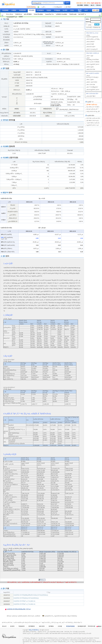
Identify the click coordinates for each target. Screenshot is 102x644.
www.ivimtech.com (18, 37)
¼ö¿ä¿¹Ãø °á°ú (49, 14)
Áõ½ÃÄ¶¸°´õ (82, 14)
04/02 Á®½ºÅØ (91, 69)
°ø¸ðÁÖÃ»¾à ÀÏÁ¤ (61, 14)
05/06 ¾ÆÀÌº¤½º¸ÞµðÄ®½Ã (92, 36)
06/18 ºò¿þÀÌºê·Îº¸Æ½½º (93, 90)
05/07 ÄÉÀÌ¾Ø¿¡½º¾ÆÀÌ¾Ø (92, 59)
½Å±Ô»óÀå (73, 14)
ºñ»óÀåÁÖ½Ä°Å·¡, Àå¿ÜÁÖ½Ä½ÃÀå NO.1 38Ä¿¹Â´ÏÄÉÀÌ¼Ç (61, 616)
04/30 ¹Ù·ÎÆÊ (90, 44)
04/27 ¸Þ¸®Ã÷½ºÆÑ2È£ (93, 62)
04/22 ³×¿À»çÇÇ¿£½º (92, 49)
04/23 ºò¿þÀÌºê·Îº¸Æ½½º (93, 64)
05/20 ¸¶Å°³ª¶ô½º (91, 96)
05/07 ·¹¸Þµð (90, 56)
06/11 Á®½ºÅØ (91, 85)
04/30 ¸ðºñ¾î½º (91, 42)
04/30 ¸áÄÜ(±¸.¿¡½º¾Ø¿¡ (93, 39)
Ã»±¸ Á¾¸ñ (10, 14)
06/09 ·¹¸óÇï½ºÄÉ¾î (92, 82)
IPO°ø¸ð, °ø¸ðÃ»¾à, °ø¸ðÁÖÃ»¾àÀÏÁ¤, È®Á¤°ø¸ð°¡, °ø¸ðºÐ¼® (24, 616)
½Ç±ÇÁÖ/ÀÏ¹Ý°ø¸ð (12, 17)
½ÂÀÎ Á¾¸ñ (18, 14)
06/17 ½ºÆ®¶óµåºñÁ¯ (93, 87)
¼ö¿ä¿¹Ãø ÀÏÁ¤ (38, 14)
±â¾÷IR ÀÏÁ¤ (28, 14)
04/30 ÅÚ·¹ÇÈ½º (91, 47)
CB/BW (21, 17)
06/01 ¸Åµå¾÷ (90, 80)
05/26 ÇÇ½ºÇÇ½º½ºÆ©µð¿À (92, 76)
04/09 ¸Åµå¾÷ (90, 67)
